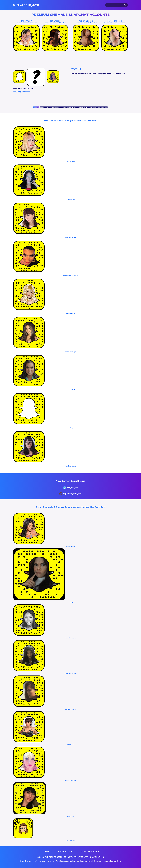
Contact (46, 852)
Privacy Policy (66, 852)
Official (36, 107)
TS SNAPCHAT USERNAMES (69, 107)
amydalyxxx (71, 488)
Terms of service (90, 852)
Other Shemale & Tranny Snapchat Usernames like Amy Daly (71, 507)
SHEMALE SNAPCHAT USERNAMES (50, 107)
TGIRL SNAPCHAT (102, 107)
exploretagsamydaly (71, 494)
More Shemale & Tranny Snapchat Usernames (71, 121)
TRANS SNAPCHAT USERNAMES (87, 107)
